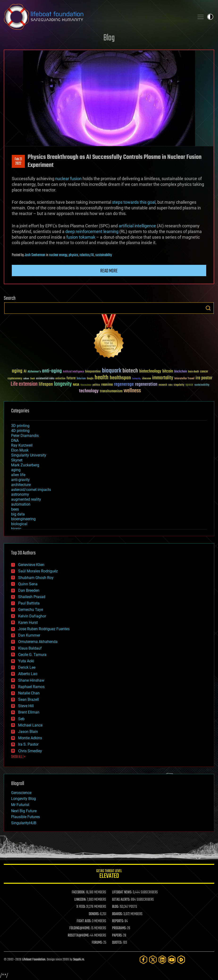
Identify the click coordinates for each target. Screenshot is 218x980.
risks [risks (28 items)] (170, 385)
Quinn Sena (28, 584)
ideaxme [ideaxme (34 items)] (147, 379)
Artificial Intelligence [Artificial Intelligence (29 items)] (73, 372)
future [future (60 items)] (71, 378)
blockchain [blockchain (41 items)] (180, 372)
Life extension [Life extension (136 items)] (24, 384)
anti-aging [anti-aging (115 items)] (52, 371)
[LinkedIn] (162, 960)
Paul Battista (29, 603)
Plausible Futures (25, 817)
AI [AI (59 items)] (25, 372)
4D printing (20, 431)
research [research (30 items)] (163, 385)
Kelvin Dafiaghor (32, 616)
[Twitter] (153, 960)
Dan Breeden (29, 590)
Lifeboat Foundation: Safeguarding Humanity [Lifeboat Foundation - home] (97, 17)
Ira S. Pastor (28, 744)
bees (15, 509)
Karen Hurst (28, 623)
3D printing (20, 426)
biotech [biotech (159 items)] (130, 371)
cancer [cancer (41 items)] (204, 372)
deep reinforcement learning (92, 231)
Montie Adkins (30, 738)
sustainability (104, 255)
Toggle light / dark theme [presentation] (210, 17)
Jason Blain (28, 732)
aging (16, 470)
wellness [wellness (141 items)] (132, 391)
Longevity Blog (23, 799)
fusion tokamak (81, 237)
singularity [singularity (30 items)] (179, 385)
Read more (109, 271)
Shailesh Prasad (32, 597)
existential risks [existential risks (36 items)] (45, 379)
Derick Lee (27, 667)
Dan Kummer (29, 635)
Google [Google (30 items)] (90, 379)
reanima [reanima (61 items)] (107, 385)
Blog (109, 38)
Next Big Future (24, 811)
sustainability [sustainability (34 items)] (202, 385)
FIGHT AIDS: (84, 921)
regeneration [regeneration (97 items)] (146, 384)
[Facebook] (143, 960)
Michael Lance (30, 725)
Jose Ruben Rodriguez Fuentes (44, 629)
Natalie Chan (29, 693)
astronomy (20, 494)
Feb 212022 (18, 161)
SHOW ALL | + (18, 757)
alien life (18, 475)
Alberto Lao (28, 674)
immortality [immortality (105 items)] (163, 378)
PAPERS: (117, 936)
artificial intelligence (137, 226)
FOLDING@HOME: (80, 928)
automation (21, 504)
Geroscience (21, 793)
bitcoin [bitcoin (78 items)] (168, 371)
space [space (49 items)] (189, 385)
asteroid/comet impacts (31, 490)
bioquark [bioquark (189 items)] (112, 371)
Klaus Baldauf (30, 648)
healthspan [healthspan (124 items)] (120, 378)
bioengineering (23, 519)
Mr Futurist (20, 805)
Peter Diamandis (25, 436)
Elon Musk (20, 450)
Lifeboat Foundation (34, 960)
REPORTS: (118, 921)
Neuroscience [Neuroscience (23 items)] (86, 385)
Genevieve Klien (31, 565)
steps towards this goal (134, 202)
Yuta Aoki (26, 661)
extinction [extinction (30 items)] (60, 379)
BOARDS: (117, 914)
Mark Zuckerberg (25, 465)
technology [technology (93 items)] (89, 391)
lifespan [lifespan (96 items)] (46, 384)
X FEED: (81, 907)
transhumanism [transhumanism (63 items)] (111, 391)
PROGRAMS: (119, 928)
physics (73, 255)
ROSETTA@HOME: (79, 936)
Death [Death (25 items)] (33, 379)
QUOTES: (117, 943)
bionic (16, 529)
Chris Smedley (30, 751)
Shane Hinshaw (31, 680)
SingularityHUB (24, 823)
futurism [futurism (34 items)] (81, 379)
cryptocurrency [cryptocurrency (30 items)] (15, 379)
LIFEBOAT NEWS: (122, 892)
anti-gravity (20, 480)
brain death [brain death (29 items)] (193, 372)
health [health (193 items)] (102, 378)
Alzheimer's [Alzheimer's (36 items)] (34, 372)
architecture (21, 485)
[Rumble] (181, 960)
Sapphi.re (79, 960)
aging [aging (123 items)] (17, 371)
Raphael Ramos (31, 687)
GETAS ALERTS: (121, 900)
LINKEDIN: (80, 900)
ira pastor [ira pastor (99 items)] (204, 378)
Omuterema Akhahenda (38, 642)
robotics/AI (87, 255)
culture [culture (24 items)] (26, 379)
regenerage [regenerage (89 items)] (124, 384)
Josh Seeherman (35, 255)
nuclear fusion (68, 179)
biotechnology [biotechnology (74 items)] (150, 371)
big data (18, 514)
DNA (15, 441)
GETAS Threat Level (109, 875)
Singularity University (29, 455)
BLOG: (115, 907)
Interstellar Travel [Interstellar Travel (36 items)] (184, 379)
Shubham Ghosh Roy (36, 578)
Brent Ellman (29, 712)
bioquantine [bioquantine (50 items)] (93, 371)
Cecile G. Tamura (32, 655)
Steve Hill (26, 706)
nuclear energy (58, 255)
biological (19, 524)
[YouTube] (172, 960)
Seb (21, 719)
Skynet (17, 460)
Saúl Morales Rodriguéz (38, 571)
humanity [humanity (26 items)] (136, 379)
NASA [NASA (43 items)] (76, 385)
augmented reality (26, 499)
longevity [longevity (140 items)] (63, 384)
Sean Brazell (29, 699)
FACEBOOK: (78, 892)
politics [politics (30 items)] (96, 385)
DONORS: (94, 914)
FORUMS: (97, 943)
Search (208, 308)
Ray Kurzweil (22, 445)
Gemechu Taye (31, 610)
